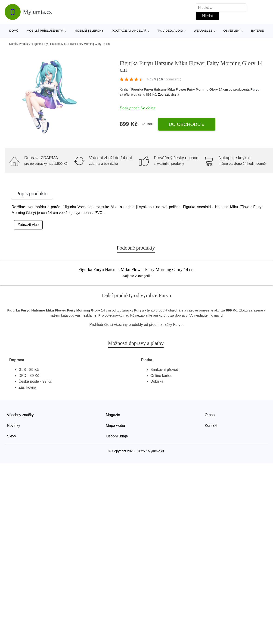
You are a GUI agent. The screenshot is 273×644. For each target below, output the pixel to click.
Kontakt (211, 426)
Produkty (24, 44)
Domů (14, 31)
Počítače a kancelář (129, 31)
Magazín (113, 415)
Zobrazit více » (169, 95)
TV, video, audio (170, 31)
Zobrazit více (28, 225)
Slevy (11, 436)
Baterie (257, 31)
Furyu (255, 89)
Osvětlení (232, 31)
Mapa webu (116, 426)
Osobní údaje (117, 436)
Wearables (203, 31)
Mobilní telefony (89, 31)
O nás (210, 415)
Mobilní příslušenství (45, 31)
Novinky (14, 426)
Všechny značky (20, 415)
